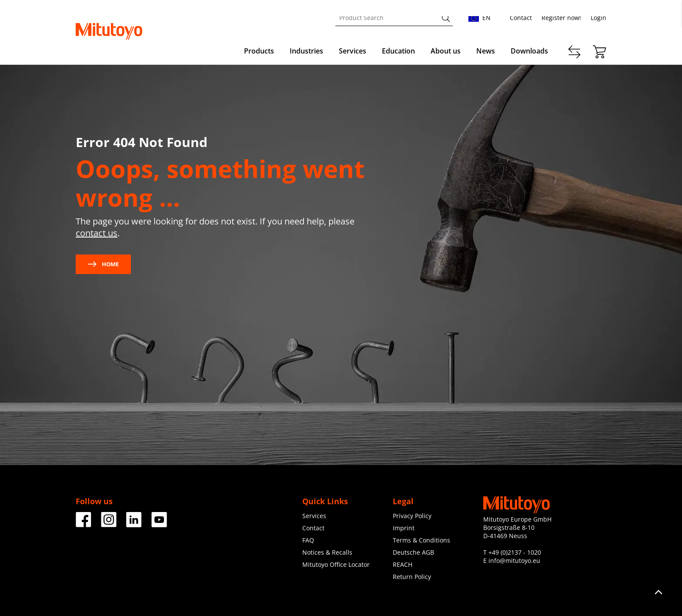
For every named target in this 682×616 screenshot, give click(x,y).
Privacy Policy (412, 516)
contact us (97, 233)
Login (598, 18)
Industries (306, 51)
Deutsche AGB (413, 552)
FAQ (308, 540)
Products (259, 51)
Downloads (529, 51)
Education (398, 51)
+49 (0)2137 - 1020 (515, 552)
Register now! (561, 18)
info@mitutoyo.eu (514, 561)
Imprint (404, 528)
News (486, 51)
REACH (403, 564)
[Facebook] (84, 524)
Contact (521, 18)
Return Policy (412, 577)
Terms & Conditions (421, 540)
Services (353, 51)
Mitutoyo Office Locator (336, 564)
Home (103, 264)
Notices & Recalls (327, 552)
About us (446, 51)
